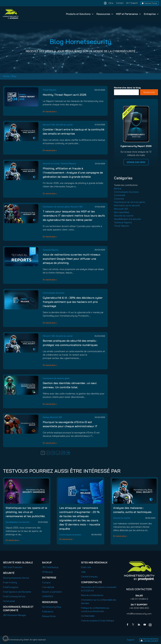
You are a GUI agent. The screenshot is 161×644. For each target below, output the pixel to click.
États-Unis (86, 567)
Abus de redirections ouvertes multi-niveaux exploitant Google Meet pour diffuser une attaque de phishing (72, 259)
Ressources (105, 14)
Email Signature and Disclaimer (17, 592)
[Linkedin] (139, 625)
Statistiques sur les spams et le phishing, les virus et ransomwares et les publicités (26, 512)
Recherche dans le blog (127, 88)
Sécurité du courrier (64, 125)
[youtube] (145, 625)
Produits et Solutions (80, 14)
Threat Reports (49, 90)
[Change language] (109, 3)
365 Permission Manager (15, 615)
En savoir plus (49, 111)
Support (131, 640)
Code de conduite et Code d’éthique (98, 621)
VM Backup (47, 572)
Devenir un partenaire (52, 592)
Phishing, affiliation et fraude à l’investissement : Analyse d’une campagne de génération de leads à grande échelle (73, 173)
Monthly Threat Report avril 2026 (65, 95)
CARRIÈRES (48, 596)
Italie (83, 572)
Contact (120, 3)
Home (6, 76)
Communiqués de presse (54, 293)
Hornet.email (9, 601)
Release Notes (49, 616)
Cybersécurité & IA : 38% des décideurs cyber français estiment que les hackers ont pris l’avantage (73, 302)
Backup (46, 417)
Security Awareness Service (16, 578)
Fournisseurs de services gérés (56, 207)
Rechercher (149, 92)
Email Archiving (10, 582)
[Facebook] (128, 625)
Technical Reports (68, 164)
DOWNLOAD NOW (136, 162)
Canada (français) (89, 577)
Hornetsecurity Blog (52, 607)
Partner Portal (151, 3)
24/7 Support (132, 3)
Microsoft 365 (49, 125)
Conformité (119, 195)
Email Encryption (11, 587)
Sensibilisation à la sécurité (127, 219)
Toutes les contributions (126, 185)
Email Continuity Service (14, 596)
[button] (6, 638)
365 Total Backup (50, 567)
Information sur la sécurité (127, 205)
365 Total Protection (13, 567)
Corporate (119, 199)
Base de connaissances (92, 595)
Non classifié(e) (122, 212)
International (48, 587)
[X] (134, 625)
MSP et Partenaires (128, 14)
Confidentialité (88, 616)
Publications (48, 611)
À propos (46, 582)
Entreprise (151, 14)
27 (63, 453)
